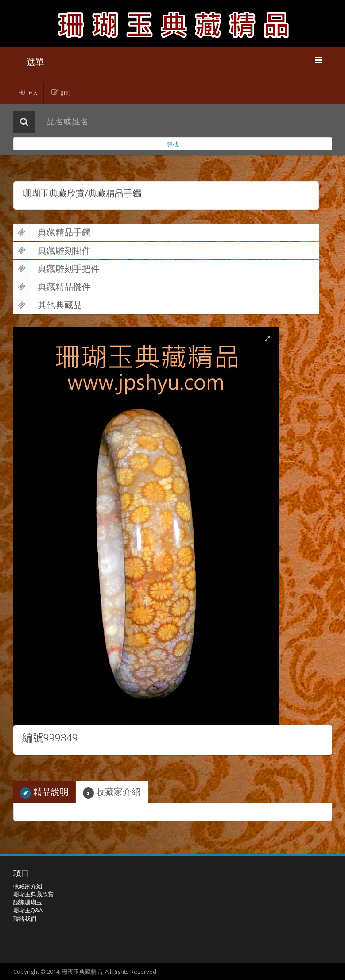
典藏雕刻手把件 (56, 269)
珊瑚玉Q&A (28, 910)
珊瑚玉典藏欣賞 (33, 894)
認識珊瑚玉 (28, 902)
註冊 (66, 93)
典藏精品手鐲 (52, 232)
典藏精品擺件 (52, 287)
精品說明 (44, 792)
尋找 (173, 144)
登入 (33, 93)
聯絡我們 (25, 918)
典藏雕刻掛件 (52, 251)
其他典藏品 (48, 305)
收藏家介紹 (112, 792)
